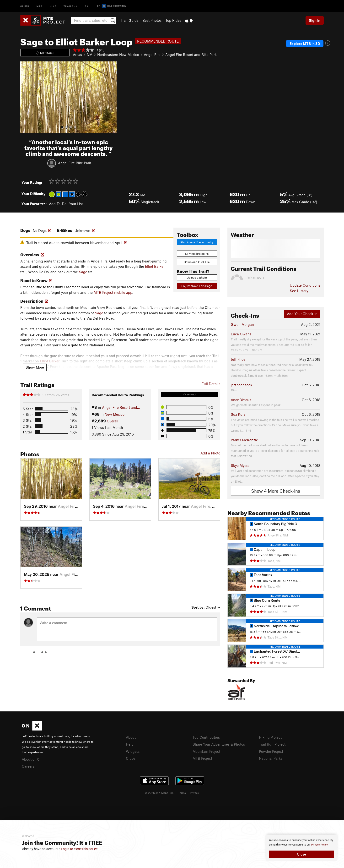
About (131, 737)
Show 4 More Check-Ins (276, 491)
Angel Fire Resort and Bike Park (191, 55)
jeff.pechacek (242, 385)
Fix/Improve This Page (197, 286)
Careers (28, 766)
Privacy (194, 793)
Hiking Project (270, 737)
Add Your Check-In (302, 314)
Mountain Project (206, 751)
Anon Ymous (241, 400)
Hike (53, 6)
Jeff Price (238, 359)
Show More (35, 367)
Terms (182, 793)
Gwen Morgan (242, 324)
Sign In (315, 20)
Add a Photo (210, 453)
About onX (30, 759)
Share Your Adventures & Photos (219, 744)
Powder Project (271, 751)
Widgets (133, 751)
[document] (301, 848)
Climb (25, 6)
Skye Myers (240, 465)
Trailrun (71, 6)
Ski (87, 6)
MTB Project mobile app (113, 292)
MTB (40, 6)
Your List (76, 204)
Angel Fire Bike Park (75, 163)
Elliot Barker (155, 266)
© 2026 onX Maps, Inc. (160, 793)
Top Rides (173, 20)
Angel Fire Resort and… (121, 407)
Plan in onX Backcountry (197, 242)
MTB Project (202, 758)
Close (301, 854)
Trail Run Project (272, 744)
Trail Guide (130, 20)
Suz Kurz (238, 414)
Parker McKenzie (244, 440)
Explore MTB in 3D (305, 44)
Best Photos (152, 20)
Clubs (131, 758)
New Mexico (115, 414)
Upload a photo (197, 278)
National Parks (271, 758)
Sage (83, 272)
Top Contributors (206, 737)
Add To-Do (58, 204)
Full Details (211, 384)
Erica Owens (241, 334)
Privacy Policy (320, 845)
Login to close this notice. (80, 849)
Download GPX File (197, 262)
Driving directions (197, 254)
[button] (25, 97)
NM (90, 55)
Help (130, 744)
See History (299, 291)
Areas (77, 55)
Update (305, 285)
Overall (113, 421)
